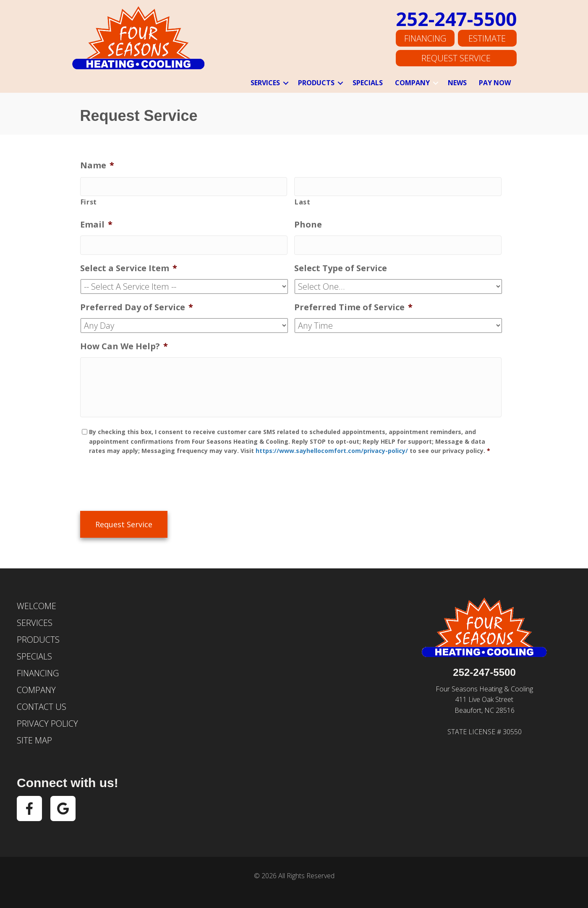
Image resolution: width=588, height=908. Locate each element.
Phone (308, 223)
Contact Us (42, 704)
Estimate (487, 40)
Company (412, 83)
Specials (368, 83)
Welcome (37, 603)
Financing (425, 40)
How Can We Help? (124, 342)
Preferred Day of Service (137, 303)
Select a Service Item (129, 264)
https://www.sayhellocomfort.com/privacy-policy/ (332, 454)
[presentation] (144, 484)
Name (97, 165)
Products (316, 83)
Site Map (34, 737)
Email (96, 223)
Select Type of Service (341, 264)
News (457, 83)
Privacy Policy (47, 721)
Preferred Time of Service (353, 303)
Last (303, 200)
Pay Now (495, 83)
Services (265, 83)
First (89, 200)
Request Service (456, 58)
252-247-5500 (456, 21)
